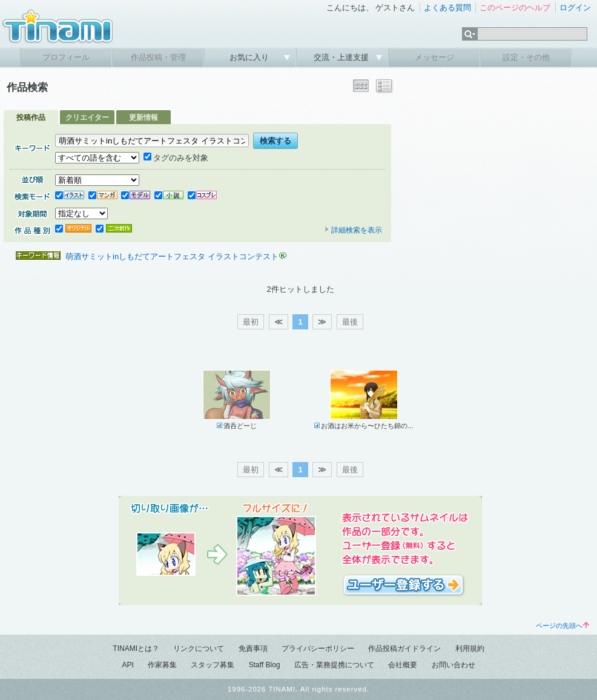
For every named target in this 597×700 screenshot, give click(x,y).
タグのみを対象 (176, 158)
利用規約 (470, 649)
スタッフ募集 (213, 665)
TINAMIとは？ (136, 649)
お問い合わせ (454, 665)
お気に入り (250, 57)
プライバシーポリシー (318, 649)
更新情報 (143, 117)
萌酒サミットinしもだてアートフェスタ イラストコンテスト (172, 256)
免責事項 (253, 649)
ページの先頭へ (562, 626)
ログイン (575, 8)
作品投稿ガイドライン (404, 649)
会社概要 (403, 665)
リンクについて (199, 649)
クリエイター (87, 117)
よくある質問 (447, 8)
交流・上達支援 (342, 57)
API (127, 665)
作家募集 (162, 665)
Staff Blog (265, 665)
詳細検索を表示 (353, 230)
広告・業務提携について (334, 665)
